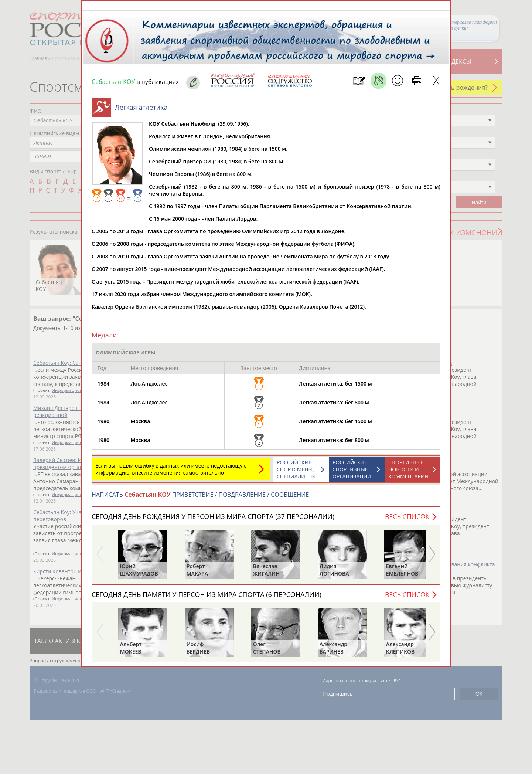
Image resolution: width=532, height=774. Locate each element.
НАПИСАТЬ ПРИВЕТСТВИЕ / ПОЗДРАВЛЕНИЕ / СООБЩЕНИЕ (200, 498)
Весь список (407, 520)
